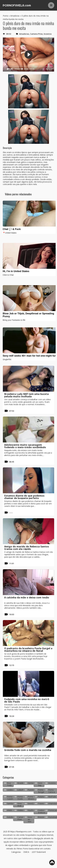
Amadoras (15, 16)
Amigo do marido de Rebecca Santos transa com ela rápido (27, 548)
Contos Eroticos (42, 811)
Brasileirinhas (23, 783)
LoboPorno (22, 790)
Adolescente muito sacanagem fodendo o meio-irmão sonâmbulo (25, 446)
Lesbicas (11, 790)
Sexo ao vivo (30, 819)
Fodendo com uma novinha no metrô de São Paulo (27, 700)
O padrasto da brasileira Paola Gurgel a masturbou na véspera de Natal (28, 650)
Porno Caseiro (10, 798)
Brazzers (42, 817)
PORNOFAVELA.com (17, 5)
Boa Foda (9, 784)
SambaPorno (13, 803)
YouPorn (32, 810)
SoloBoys (11, 817)
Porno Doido (20, 798)
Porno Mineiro (31, 798)
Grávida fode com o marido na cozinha (28, 750)
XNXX (9, 810)
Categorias (16, 852)
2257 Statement (39, 852)
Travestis (42, 803)
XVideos (21, 810)
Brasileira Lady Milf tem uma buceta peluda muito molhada (26, 395)
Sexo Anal (20, 805)
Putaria (41, 797)
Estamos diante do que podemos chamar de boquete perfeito (24, 497)
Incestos (48, 34)
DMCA (26, 852)
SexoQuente (33, 803)
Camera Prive (36, 34)
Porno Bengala (42, 791)
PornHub (32, 790)
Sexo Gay (40, 784)
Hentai (31, 783)
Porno (6, 16)
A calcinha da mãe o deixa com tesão (27, 597)
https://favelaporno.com (21, 832)
